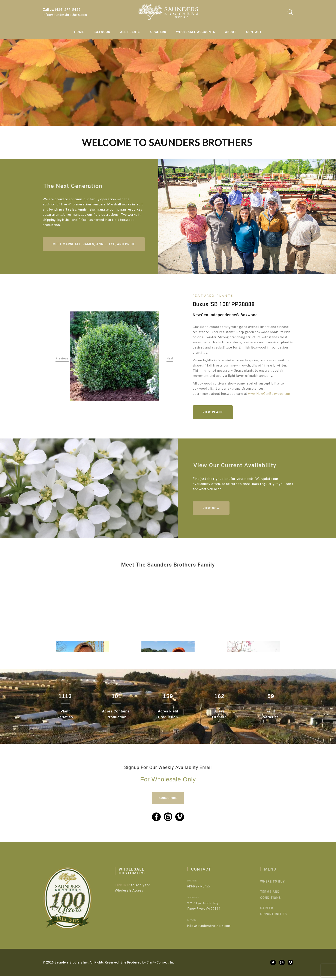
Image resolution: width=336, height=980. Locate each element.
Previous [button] (62, 360)
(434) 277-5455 (68, 9)
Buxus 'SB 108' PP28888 (224, 305)
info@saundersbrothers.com (65, 15)
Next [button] (170, 360)
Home (79, 32)
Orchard (158, 32)
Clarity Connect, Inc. (162, 966)
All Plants (130, 32)
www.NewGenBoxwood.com (270, 394)
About (231, 32)
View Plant (214, 413)
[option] (115, 358)
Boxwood (102, 32)
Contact (254, 32)
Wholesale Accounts (196, 32)
